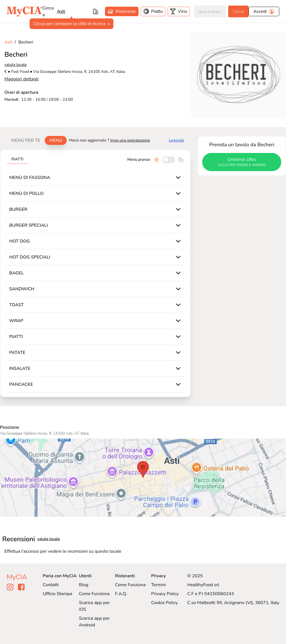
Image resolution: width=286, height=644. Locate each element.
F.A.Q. (121, 594)
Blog (84, 585)
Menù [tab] (56, 140)
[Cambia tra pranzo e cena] (169, 160)
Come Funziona (94, 594)
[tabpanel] (95, 273)
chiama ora (242, 162)
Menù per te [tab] (26, 140)
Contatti (51, 585)
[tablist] (37, 140)
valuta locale (16, 65)
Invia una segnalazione (130, 140)
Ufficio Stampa (57, 594)
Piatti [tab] (17, 159)
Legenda (177, 140)
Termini (159, 585)
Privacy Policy (165, 594)
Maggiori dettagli (22, 79)
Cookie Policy (164, 603)
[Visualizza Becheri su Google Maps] (143, 478)
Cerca (238, 11)
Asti (61, 11)
